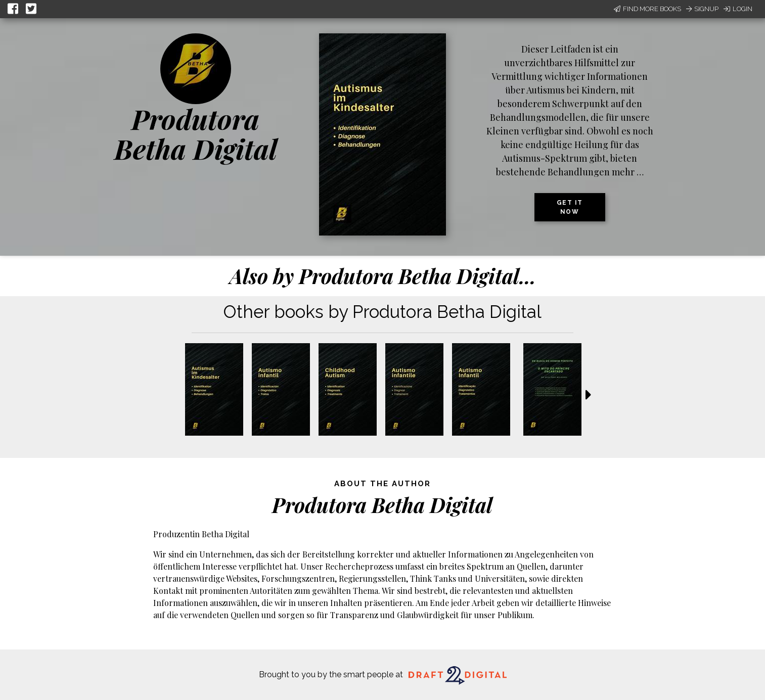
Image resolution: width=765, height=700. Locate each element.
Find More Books (647, 9)
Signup (702, 9)
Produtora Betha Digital (196, 134)
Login (738, 9)
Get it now (570, 207)
